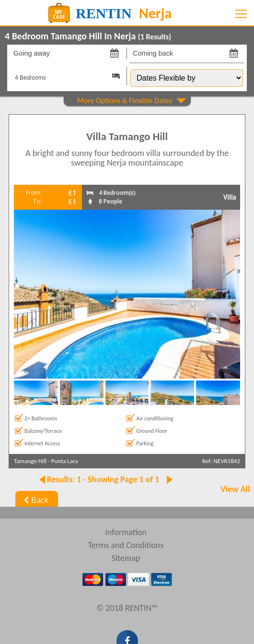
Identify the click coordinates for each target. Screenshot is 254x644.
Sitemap (126, 558)
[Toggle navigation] (241, 14)
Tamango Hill (30, 461)
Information (126, 532)
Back (35, 500)
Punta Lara (65, 461)
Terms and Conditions (126, 545)
